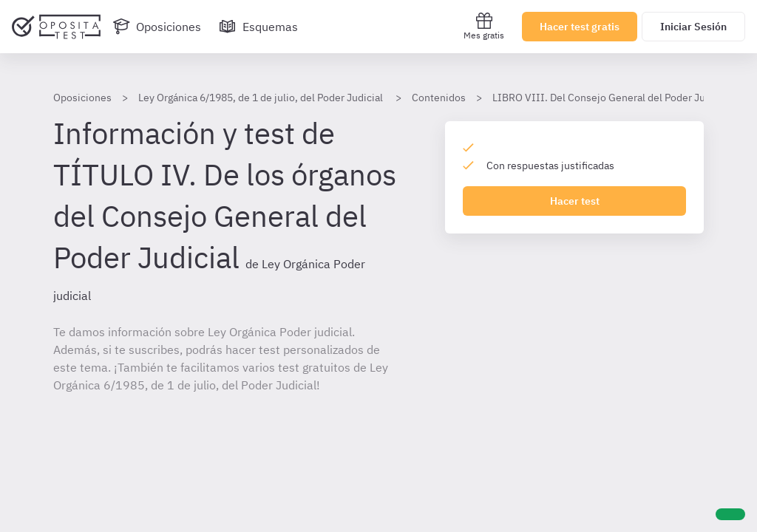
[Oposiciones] (157, 27)
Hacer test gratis (580, 27)
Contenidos (439, 98)
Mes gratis (484, 26)
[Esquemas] (258, 27)
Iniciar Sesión (693, 27)
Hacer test (575, 201)
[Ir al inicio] (56, 27)
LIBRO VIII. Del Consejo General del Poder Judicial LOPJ (624, 98)
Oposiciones (82, 98)
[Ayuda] (730, 514)
